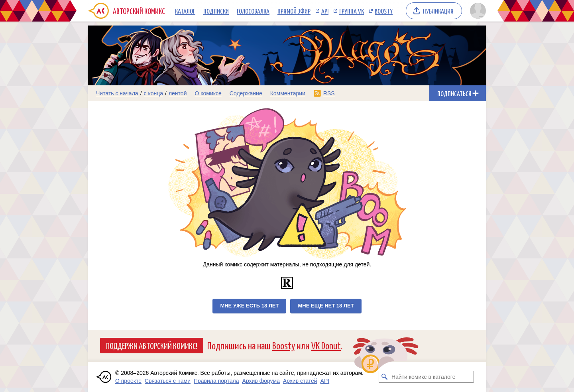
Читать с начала (117, 93)
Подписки (216, 11)
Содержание (246, 93)
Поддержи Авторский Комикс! (152, 345)
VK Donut (326, 345)
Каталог (185, 11)
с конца (154, 93)
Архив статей (300, 381)
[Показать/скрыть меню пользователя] (477, 11)
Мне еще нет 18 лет (326, 306)
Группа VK (352, 11)
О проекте (128, 381)
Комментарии (288, 93)
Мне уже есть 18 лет (249, 306)
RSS (329, 93)
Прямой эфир (294, 11)
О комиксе (208, 93)
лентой (178, 93)
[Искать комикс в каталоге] (385, 377)
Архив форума (261, 381)
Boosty (384, 11)
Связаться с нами (168, 381)
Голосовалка (253, 11)
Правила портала (216, 381)
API (325, 11)
